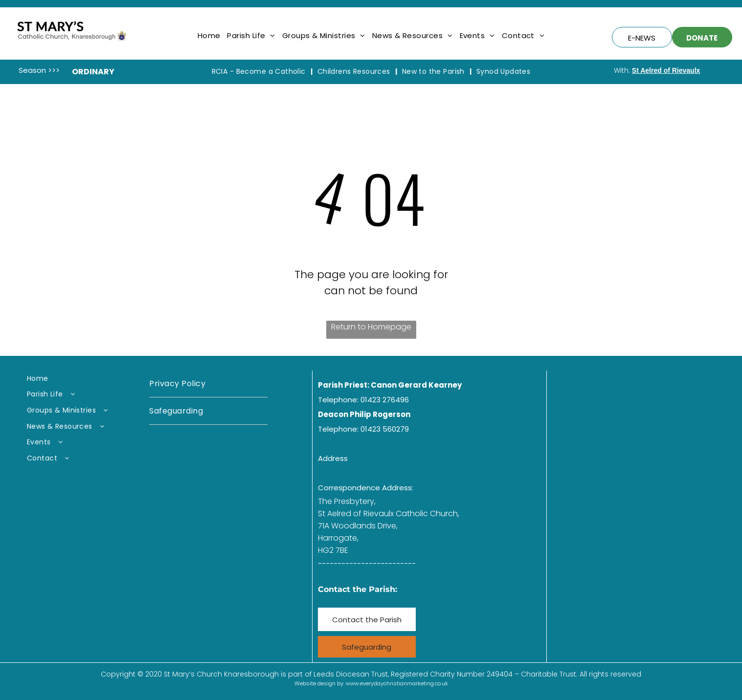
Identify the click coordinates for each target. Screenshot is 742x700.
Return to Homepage (371, 327)
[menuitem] (209, 35)
